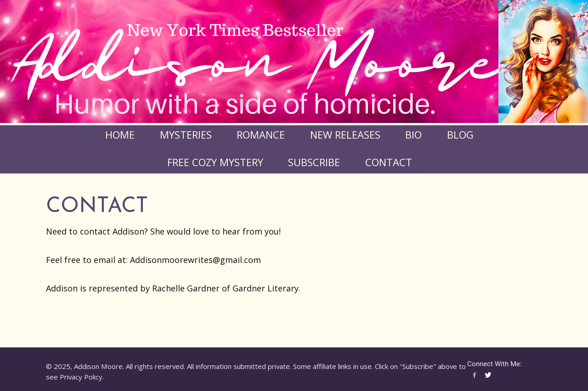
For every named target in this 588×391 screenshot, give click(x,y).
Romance (261, 134)
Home (120, 134)
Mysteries (186, 134)
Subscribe (314, 162)
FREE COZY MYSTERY (215, 162)
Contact (389, 162)
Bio (413, 134)
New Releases (345, 134)
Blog (460, 134)
